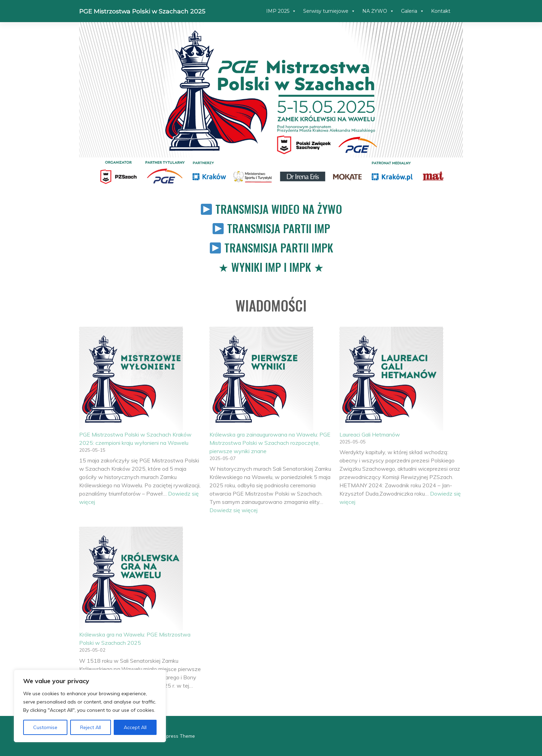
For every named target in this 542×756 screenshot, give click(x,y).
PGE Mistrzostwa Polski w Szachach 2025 (142, 11)
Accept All (135, 727)
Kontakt (441, 11)
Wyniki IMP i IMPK (271, 267)
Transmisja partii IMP (279, 228)
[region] (90, 706)
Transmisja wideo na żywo (279, 209)
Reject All (91, 727)
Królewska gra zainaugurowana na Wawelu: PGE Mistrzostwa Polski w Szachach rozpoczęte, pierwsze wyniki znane (270, 443)
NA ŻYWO (378, 11)
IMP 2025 (281, 11)
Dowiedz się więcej (233, 510)
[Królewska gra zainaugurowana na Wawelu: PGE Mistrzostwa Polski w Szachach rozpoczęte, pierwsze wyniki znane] (261, 379)
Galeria (413, 11)
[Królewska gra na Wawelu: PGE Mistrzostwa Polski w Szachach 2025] (131, 578)
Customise (45, 727)
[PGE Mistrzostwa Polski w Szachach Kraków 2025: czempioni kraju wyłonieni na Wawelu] (131, 379)
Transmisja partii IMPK (279, 247)
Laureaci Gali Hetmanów (370, 434)
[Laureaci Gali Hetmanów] (391, 379)
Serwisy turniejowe (329, 11)
